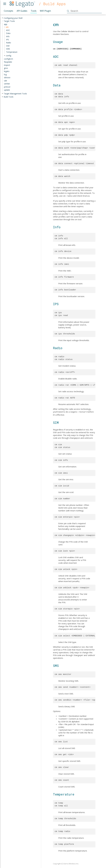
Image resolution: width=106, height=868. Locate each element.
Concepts (8, 11)
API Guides (22, 11)
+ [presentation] (2, 18)
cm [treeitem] (7, 27)
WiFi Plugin (45, 11)
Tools (34, 11)
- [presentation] (2, 21)
